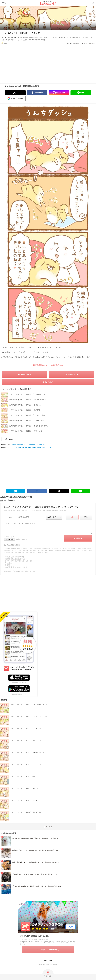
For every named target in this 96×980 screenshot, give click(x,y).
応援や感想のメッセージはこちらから (48, 365)
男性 (86, 517)
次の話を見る (70, 374)
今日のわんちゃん (44, 964)
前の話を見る (26, 374)
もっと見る (48, 827)
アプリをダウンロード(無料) (48, 950)
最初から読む (48, 382)
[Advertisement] (48, 62)
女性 (72, 517)
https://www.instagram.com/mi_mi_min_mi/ (28, 444)
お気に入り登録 (89, 44)
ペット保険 (54, 964)
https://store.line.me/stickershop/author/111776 (33, 447)
